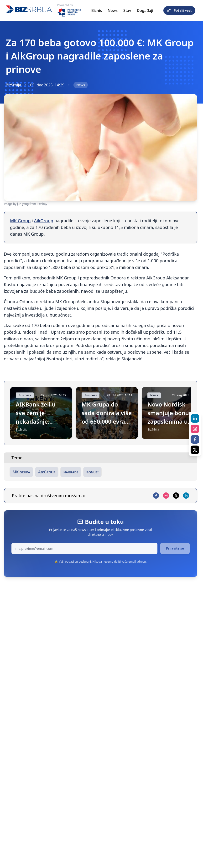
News (113, 10)
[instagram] (166, 496)
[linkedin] (186, 496)
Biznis (97, 10)
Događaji (145, 10)
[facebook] (156, 496)
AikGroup (44, 221)
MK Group (20, 221)
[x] (176, 496)
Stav (127, 10)
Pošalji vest (179, 10)
